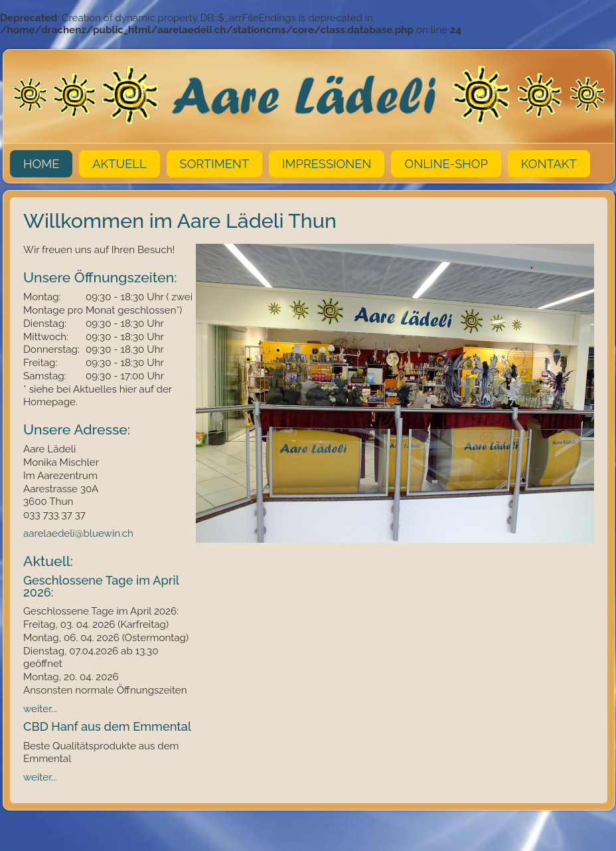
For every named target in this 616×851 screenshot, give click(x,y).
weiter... (40, 709)
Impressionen (327, 164)
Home (41, 164)
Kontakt (549, 164)
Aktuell (119, 164)
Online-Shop (446, 164)
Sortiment (214, 164)
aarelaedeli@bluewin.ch (80, 533)
